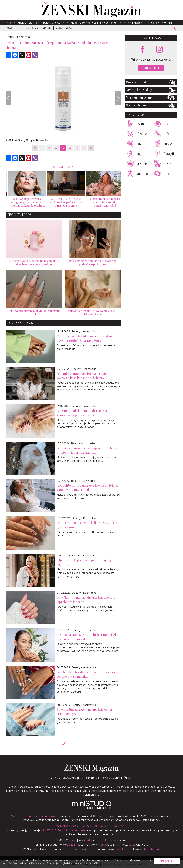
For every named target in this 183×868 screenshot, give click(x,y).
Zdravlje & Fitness (94, 23)
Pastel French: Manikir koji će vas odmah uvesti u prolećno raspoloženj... (86, 338)
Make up (13, 28)
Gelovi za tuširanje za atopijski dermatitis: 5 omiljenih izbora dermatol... (88, 450)
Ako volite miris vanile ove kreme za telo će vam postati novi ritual (88, 488)
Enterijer (135, 23)
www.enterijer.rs (54, 849)
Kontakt (120, 826)
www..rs (87, 840)
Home (11, 23)
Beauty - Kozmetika (84, 332)
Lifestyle (152, 23)
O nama (63, 826)
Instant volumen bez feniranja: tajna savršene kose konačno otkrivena (83, 376)
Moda (22, 23)
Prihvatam (167, 861)
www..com (112, 840)
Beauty (34, 23)
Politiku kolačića (90, 863)
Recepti (168, 23)
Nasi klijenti (101, 826)
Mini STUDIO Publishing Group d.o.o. (33, 816)
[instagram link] (159, 49)
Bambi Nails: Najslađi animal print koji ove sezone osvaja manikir (86, 674)
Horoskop (70, 23)
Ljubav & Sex (51, 23)
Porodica (118, 23)
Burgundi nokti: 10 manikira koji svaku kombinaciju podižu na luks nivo (84, 413)
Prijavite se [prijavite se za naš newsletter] (151, 68)
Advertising (80, 826)
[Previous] (8, 98)
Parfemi (47, 28)
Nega (59, 28)
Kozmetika (30, 28)
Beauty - (11, 37)
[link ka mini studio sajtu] (91, 808)
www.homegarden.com (87, 849)
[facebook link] (142, 49)
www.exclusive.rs (135, 845)
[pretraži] (174, 29)
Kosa (69, 28)
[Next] (118, 98)
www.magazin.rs (74, 845)
